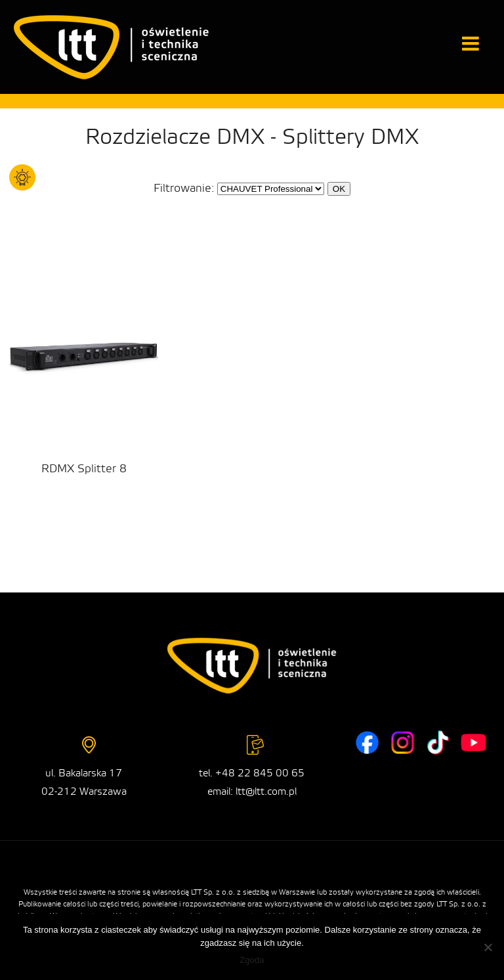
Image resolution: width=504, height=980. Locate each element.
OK (339, 189)
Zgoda (252, 960)
